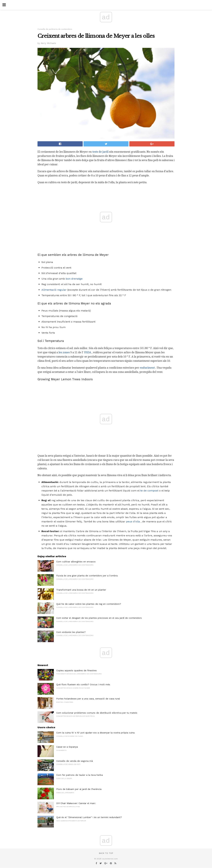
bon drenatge (74, 279)
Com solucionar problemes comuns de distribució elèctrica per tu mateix (97, 713)
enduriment (147, 368)
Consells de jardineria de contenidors (55, 29)
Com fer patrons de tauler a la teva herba (79, 775)
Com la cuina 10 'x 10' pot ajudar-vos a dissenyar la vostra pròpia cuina (95, 733)
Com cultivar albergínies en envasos (76, 562)
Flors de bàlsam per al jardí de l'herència (79, 789)
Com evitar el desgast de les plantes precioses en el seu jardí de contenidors (99, 618)
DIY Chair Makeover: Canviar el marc (76, 803)
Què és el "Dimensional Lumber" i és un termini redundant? (89, 817)
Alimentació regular (54, 290)
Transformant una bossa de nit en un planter (81, 590)
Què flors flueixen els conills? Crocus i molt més (83, 684)
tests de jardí (100, 152)
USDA (87, 352)
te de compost (149, 491)
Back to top (106, 853)
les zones (64, 352)
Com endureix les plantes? (71, 632)
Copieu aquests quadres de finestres (76, 670)
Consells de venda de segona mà (75, 761)
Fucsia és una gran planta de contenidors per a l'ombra (87, 576)
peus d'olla (133, 521)
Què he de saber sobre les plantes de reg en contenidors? (89, 604)
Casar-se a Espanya (67, 747)
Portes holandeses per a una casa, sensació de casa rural (88, 699)
